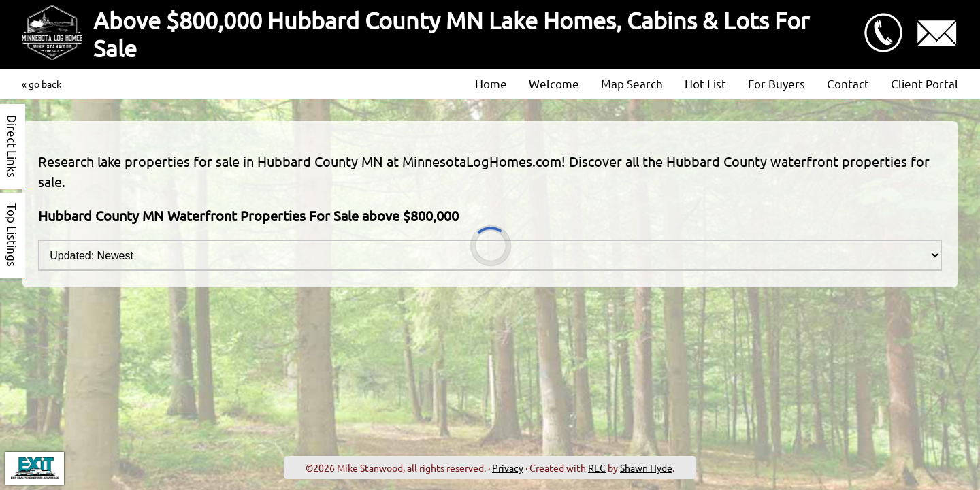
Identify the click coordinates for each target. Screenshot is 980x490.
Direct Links (13, 146)
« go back (42, 84)
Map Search (632, 83)
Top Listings (13, 235)
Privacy (508, 468)
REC (597, 468)
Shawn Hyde (646, 468)
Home (491, 83)
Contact (848, 83)
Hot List (705, 83)
